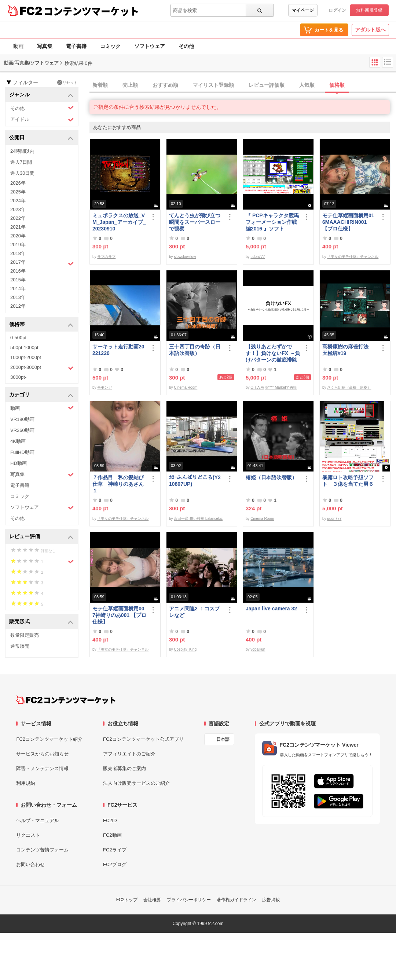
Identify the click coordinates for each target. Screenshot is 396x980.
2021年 (18, 227)
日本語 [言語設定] (223, 739)
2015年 (18, 280)
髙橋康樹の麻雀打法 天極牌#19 (348, 350)
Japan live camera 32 (271, 609)
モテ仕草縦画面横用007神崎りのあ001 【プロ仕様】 (119, 615)
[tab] (243, 85)
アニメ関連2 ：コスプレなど (194, 612)
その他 (186, 46)
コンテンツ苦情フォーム (42, 850)
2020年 (18, 236)
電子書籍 (76, 46)
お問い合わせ (30, 864)
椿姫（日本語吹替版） (271, 477)
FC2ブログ (115, 864)
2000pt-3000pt (42, 368)
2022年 (18, 218)
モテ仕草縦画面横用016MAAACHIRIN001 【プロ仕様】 (348, 222)
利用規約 (26, 783)
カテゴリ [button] (41, 395)
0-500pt (18, 338)
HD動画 (19, 463)
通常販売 (20, 646)
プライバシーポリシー (189, 900)
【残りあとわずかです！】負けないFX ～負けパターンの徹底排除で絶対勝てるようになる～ (273, 353)
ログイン (337, 10)
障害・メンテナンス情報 (42, 768)
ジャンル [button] (41, 95)
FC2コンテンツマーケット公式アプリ (143, 739)
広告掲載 (271, 900)
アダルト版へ (370, 30)
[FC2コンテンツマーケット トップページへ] (66, 700)
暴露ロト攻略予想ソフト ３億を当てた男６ (348, 481)
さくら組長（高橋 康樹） (349, 387)
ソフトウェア (150, 46)
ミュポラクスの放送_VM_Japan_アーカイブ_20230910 (119, 222)
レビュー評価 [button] (41, 537)
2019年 (18, 245)
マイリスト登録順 (213, 85)
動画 (18, 46)
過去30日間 (22, 173)
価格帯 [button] (41, 325)
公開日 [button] (41, 138)
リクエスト (28, 835)
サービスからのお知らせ (42, 754)
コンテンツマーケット (91, 11)
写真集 (45, 46)
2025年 (18, 192)
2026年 (18, 183)
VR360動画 (22, 430)
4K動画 (18, 441)
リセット (67, 82)
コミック (110, 46)
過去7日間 (21, 162)
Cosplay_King (185, 649)
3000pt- (18, 377)
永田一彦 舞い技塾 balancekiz (198, 519)
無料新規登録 (369, 10)
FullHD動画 (22, 452)
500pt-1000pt (24, 347)
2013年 (18, 297)
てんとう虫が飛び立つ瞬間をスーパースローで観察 (195, 222)
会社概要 (152, 900)
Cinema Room (186, 387)
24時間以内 (22, 151)
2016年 (18, 271)
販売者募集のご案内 (124, 768)
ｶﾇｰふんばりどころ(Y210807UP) (195, 481)
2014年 (18, 289)
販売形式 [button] (41, 622)
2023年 (18, 209)
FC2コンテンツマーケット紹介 (49, 739)
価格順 (337, 85)
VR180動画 (22, 419)
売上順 (130, 85)
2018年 (18, 253)
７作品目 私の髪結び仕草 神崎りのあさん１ (118, 484)
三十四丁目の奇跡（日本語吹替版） (195, 350)
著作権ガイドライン (236, 900)
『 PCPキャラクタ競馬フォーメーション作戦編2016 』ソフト (272, 222)
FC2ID (110, 820)
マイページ (303, 10)
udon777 (258, 257)
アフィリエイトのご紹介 (129, 754)
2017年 (42, 263)
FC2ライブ (115, 850)
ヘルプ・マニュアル (38, 820)
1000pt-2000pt (26, 357)
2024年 (18, 201)
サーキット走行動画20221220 (118, 350)
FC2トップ (127, 900)
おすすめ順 (165, 85)
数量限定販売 (25, 635)
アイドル (42, 120)
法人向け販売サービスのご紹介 (136, 783)
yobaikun (258, 649)
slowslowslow (185, 257)
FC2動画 (112, 835)
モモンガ (104, 387)
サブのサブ (106, 257)
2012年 (18, 306)
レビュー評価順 (267, 85)
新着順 (100, 85)
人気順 (307, 85)
